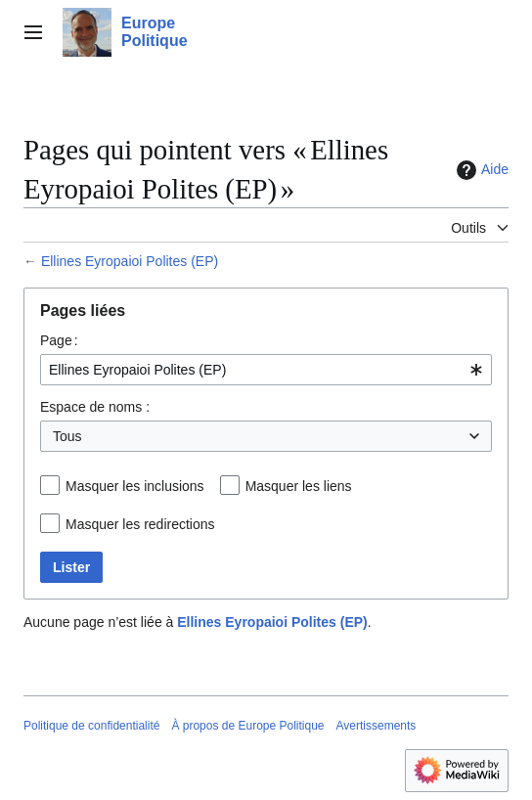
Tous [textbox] (67, 436)
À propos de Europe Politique (247, 726)
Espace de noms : (95, 407)
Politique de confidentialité (91, 726)
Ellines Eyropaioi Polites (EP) (130, 261)
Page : (59, 340)
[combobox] (266, 370)
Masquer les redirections (140, 524)
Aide (480, 170)
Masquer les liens (299, 486)
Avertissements (377, 726)
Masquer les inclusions (135, 486)
